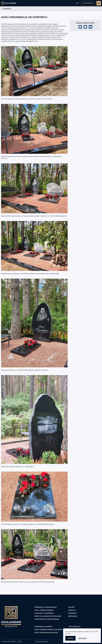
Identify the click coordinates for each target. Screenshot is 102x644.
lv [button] (77, 3)
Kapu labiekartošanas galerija (48, 630)
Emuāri (71, 607)
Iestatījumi (82, 638)
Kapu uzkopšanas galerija (46, 633)
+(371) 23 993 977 (74, 627)
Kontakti (72, 610)
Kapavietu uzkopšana (44, 613)
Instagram (73, 616)
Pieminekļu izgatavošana (46, 607)
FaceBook (72, 613)
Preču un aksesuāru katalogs (48, 616)
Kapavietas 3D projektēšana (47, 619)
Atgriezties (6, 9)
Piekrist (70, 638)
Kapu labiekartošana (44, 610)
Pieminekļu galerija (43, 627)
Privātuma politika (42, 642)
